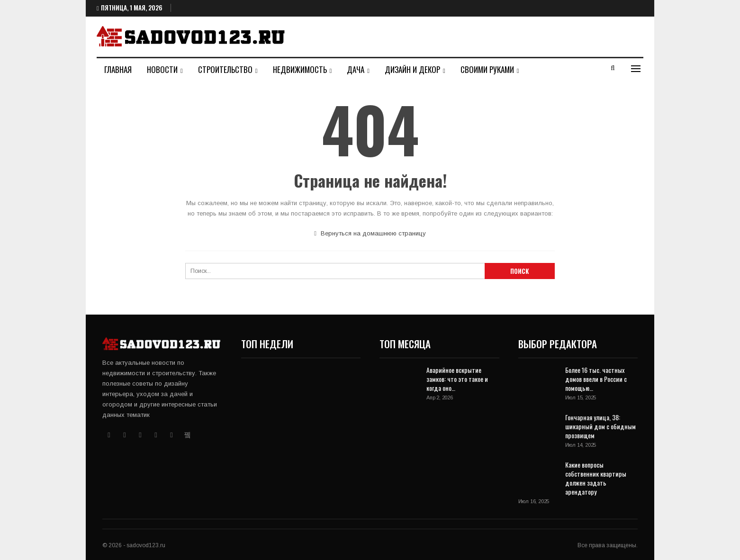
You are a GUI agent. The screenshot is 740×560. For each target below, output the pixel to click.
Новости (162, 69)
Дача (356, 69)
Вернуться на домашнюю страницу (370, 233)
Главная (118, 69)
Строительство (225, 69)
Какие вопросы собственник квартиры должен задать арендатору (596, 478)
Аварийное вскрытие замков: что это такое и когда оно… (457, 379)
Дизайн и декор (412, 69)
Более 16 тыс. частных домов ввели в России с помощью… (596, 379)
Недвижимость (300, 69)
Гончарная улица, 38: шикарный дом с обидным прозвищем (600, 426)
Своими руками (487, 69)
